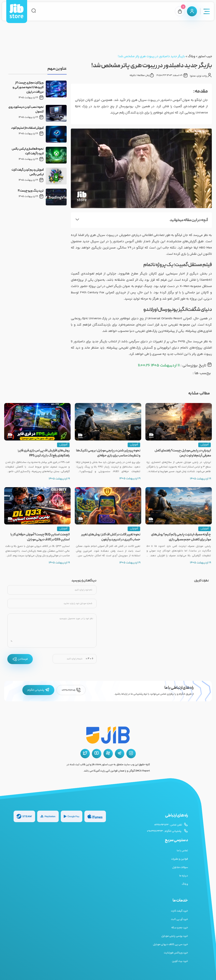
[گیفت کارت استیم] (24, 816)
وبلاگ (191, 56)
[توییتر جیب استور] (85, 754)
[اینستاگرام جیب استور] (131, 754)
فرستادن (20, 659)
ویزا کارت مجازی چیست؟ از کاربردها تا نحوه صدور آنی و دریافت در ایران (28, 88)
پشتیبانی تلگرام (38, 690)
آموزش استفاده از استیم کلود (27, 128)
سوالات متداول (180, 867)
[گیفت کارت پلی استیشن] (48, 816)
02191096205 (71, 690)
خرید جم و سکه (180, 928)
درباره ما (184, 876)
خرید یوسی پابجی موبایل (175, 936)
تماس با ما (182, 851)
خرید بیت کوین (180, 961)
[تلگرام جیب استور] (120, 754)
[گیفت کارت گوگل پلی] (72, 816)
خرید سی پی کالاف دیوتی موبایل (170, 944)
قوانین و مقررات (180, 859)
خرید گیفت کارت (179, 911)
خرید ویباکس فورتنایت (176, 953)
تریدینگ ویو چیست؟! (31, 191)
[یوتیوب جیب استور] (97, 754)
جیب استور (205, 56)
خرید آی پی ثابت (179, 919)
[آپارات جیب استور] (108, 754)
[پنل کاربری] (192, 11)
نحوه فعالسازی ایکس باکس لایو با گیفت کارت (28, 151)
